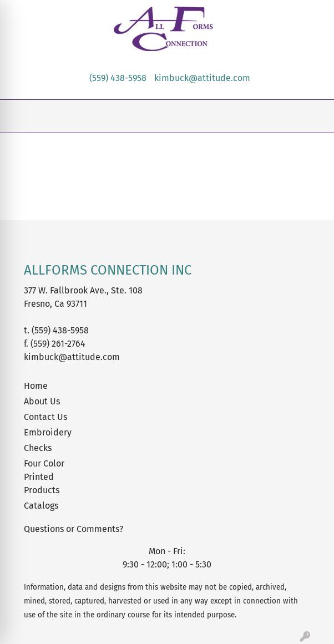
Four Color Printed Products (44, 477)
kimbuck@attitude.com (202, 78)
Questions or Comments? (74, 529)
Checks (38, 448)
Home (36, 386)
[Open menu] (312, 116)
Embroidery (48, 432)
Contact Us (45, 417)
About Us (42, 401)
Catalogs (41, 506)
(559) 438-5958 (118, 78)
